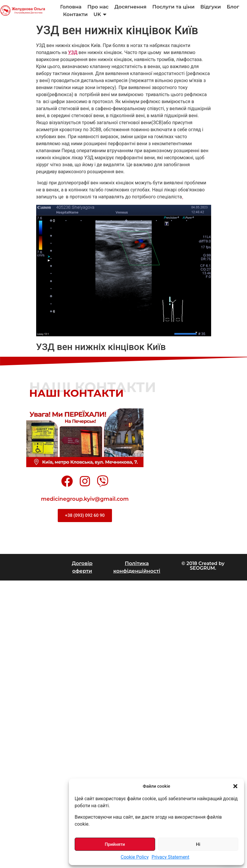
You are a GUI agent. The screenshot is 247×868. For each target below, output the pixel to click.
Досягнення (131, 7)
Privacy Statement (170, 857)
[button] (235, 786)
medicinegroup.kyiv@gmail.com (85, 499)
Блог (233, 7)
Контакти (75, 14)
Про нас (98, 7)
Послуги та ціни (173, 7)
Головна (71, 7)
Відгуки (211, 7)
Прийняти (115, 844)
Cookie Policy (135, 857)
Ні (198, 844)
